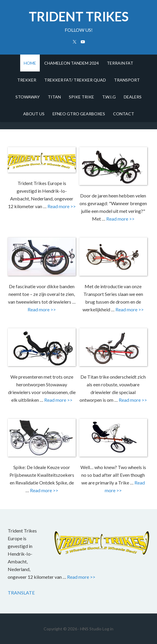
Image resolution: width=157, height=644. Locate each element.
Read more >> (62, 206)
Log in (108, 629)
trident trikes (79, 16)
